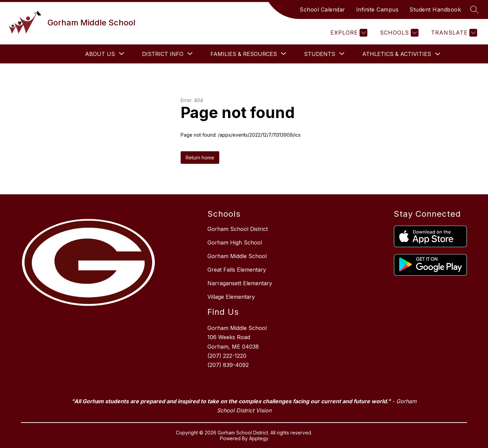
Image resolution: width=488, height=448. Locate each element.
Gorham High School (235, 242)
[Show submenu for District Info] (163, 54)
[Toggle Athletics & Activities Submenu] (438, 54)
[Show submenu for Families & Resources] (244, 54)
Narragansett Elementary (240, 283)
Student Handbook (435, 9)
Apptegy (259, 438)
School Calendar (322, 9)
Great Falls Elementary (237, 270)
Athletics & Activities (397, 54)
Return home (200, 158)
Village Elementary (231, 297)
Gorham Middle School (237, 256)
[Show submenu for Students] (320, 54)
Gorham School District (238, 229)
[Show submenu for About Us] (100, 54)
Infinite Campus (378, 9)
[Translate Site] (453, 33)
